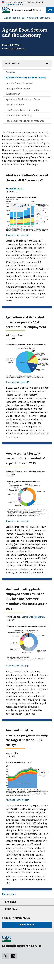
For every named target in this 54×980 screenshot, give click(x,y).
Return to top (9, 894)
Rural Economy (13, 94)
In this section (13, 63)
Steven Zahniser (16, 188)
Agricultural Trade (15, 105)
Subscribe (25, 925)
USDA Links (11, 909)
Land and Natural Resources (19, 83)
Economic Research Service (27, 10)
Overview (10, 72)
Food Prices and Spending (18, 115)
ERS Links (11, 902)
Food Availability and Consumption (23, 110)
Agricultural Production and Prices (23, 99)
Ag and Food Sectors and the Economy (26, 78)
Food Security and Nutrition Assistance (25, 121)
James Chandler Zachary (33, 617)
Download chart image (16, 235)
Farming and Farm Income (18, 88)
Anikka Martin (18, 48)
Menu (50, 10)
